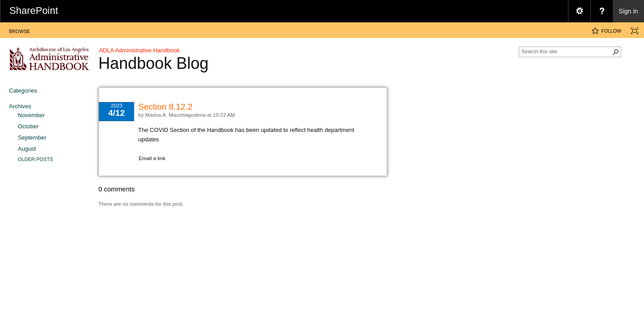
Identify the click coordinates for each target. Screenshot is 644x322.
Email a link (152, 158)
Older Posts (36, 159)
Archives (20, 106)
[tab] (19, 30)
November (31, 115)
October (28, 126)
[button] (616, 52)
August (27, 149)
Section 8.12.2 (165, 107)
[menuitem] (579, 11)
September (32, 138)
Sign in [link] (629, 11)
